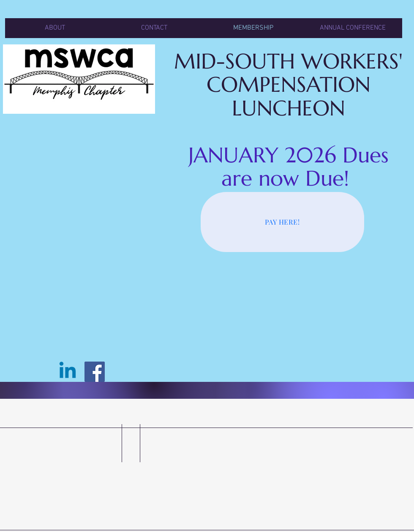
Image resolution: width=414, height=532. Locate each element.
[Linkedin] (68, 372)
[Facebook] (95, 372)
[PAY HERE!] (282, 222)
